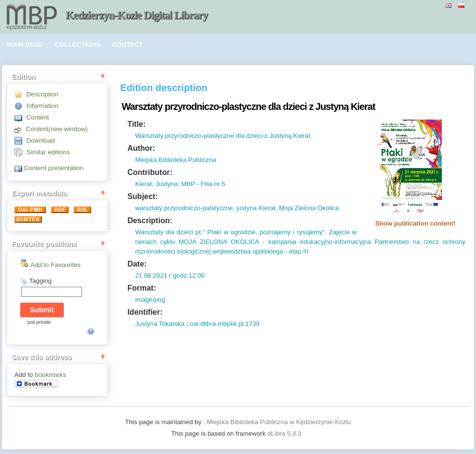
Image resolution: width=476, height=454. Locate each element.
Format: (142, 288)
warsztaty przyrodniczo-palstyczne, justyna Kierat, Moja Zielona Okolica (237, 208)
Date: (137, 264)
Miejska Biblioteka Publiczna (175, 160)
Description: (150, 220)
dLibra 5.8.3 (285, 434)
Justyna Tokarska (160, 324)
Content (38, 117)
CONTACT (128, 45)
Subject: (142, 196)
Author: (141, 148)
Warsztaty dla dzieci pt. (169, 232)
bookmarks (50, 375)
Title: (136, 124)
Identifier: (145, 312)
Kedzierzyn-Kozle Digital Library (137, 15)
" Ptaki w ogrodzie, (230, 232)
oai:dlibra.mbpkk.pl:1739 (225, 324)
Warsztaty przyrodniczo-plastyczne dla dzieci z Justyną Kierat (222, 136)
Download (41, 140)
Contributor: (150, 172)
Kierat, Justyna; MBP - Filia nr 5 (180, 184)
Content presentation (54, 168)
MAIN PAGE (25, 45)
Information (43, 106)
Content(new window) (57, 129)
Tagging (40, 281)
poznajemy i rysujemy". (292, 232)
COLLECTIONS (78, 45)
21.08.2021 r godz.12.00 (170, 275)
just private (39, 322)
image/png (150, 300)
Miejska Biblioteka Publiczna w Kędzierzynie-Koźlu (279, 422)
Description (43, 94)
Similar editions (48, 152)
